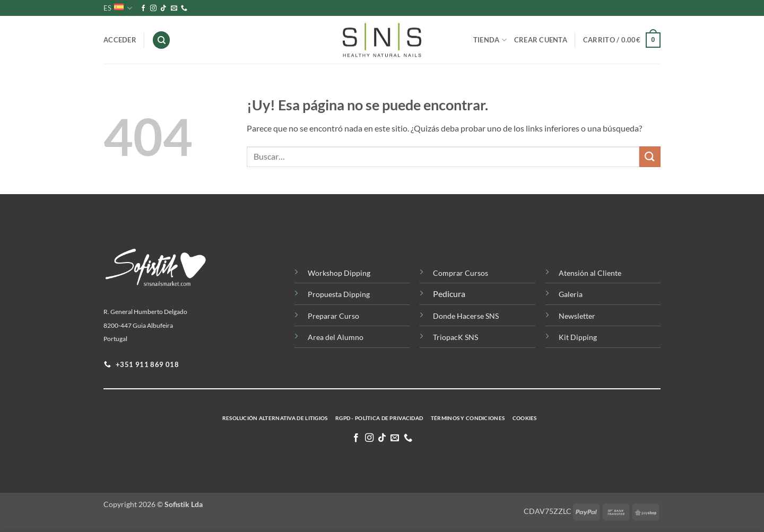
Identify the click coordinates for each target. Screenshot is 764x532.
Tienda (490, 40)
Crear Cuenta (541, 40)
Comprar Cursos (461, 273)
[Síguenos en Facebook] (143, 8)
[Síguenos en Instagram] (153, 8)
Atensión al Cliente (590, 273)
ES (118, 8)
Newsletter (577, 316)
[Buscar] (161, 40)
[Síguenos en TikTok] (163, 8)
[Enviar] (650, 157)
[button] (622, 40)
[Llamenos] (184, 8)
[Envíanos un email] (174, 8)
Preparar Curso (333, 316)
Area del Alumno (336, 337)
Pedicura (449, 294)
